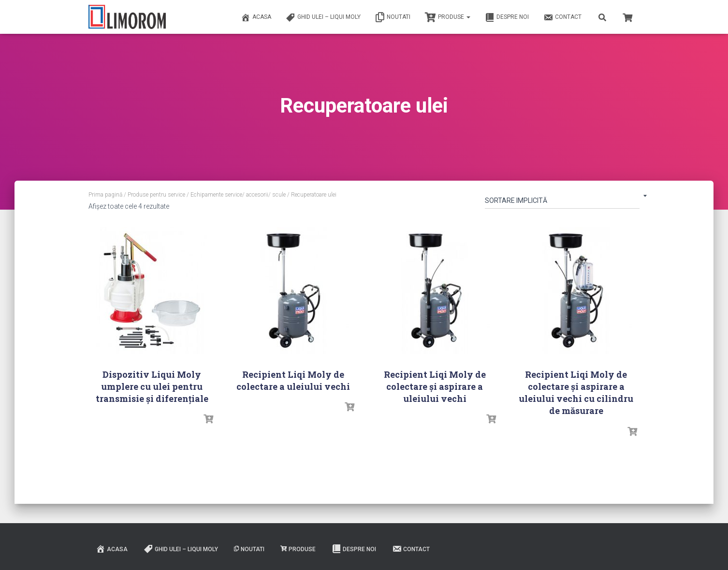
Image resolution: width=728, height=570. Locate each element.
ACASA (256, 17)
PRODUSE (448, 17)
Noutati (393, 17)
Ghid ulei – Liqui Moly (323, 17)
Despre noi (507, 17)
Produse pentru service (156, 195)
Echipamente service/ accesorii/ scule (238, 195)
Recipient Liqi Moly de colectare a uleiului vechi (293, 380)
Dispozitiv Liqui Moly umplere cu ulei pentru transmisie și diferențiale (152, 386)
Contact (562, 17)
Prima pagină (105, 195)
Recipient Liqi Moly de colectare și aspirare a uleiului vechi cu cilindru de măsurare (576, 393)
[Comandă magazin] (562, 202)
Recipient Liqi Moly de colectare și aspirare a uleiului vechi (435, 386)
